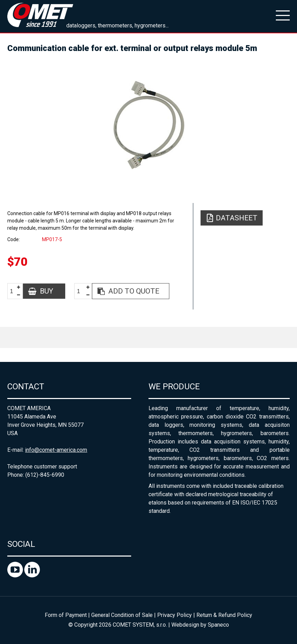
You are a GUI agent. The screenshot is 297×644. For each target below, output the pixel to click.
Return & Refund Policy (224, 615)
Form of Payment (66, 615)
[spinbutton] (14, 291)
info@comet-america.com (56, 450)
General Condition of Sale (122, 615)
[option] (148, 125)
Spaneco (218, 625)
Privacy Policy (175, 615)
